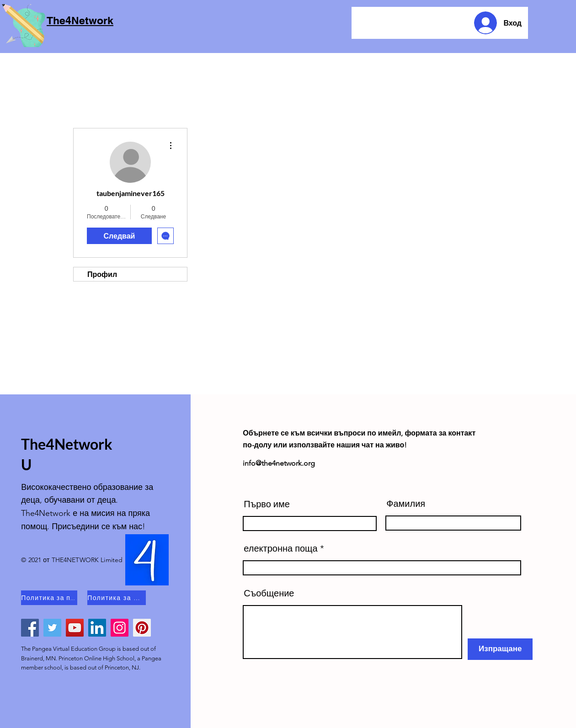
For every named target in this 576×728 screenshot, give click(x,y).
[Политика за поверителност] (49, 598)
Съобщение (269, 593)
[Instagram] (120, 628)
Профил (102, 274)
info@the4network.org (279, 463)
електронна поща (280, 548)
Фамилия (406, 504)
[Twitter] (52, 628)
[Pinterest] (142, 628)
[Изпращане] (500, 649)
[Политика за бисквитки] (117, 598)
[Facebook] (30, 628)
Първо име (267, 504)
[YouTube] (75, 628)
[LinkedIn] (97, 628)
